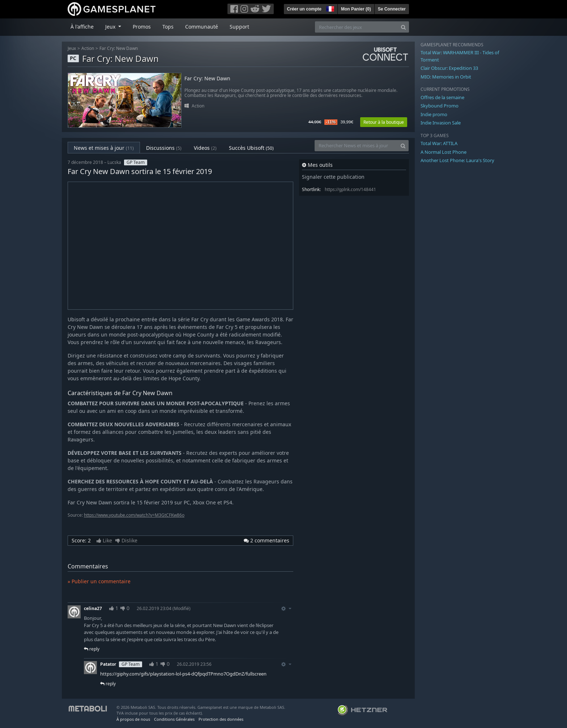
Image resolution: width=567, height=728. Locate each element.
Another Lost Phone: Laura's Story (457, 160)
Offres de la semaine (442, 97)
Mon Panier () (356, 9)
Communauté (202, 27)
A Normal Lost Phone (444, 152)
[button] (329, 8)
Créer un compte (304, 9)
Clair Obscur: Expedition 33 (449, 68)
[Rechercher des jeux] (357, 27)
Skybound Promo (440, 106)
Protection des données (221, 719)
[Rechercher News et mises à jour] (356, 146)
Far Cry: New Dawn (119, 48)
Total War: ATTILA (439, 143)
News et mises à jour (104, 148)
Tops (168, 27)
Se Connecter (392, 9)
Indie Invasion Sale (441, 123)
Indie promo (434, 114)
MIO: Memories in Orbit (446, 77)
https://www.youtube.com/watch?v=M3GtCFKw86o (134, 515)
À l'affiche (82, 27)
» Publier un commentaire (99, 581)
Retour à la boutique (384, 122)
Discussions (164, 148)
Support (239, 27)
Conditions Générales (174, 719)
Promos (142, 27)
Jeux (72, 48)
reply (92, 649)
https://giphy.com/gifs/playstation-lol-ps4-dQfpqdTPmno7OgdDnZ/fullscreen (183, 674)
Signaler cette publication (333, 177)
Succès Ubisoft (251, 148)
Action (88, 48)
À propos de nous (133, 719)
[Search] (403, 27)
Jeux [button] (111, 27)
